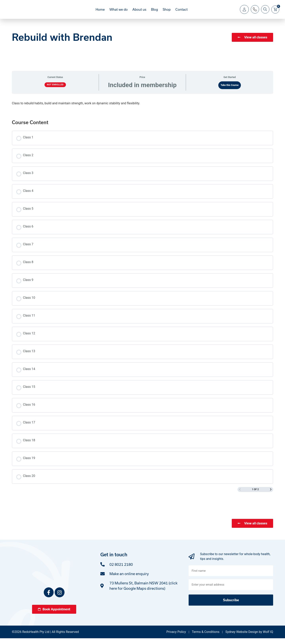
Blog (154, 12)
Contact (181, 12)
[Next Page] (271, 495)
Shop (167, 12)
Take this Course (230, 91)
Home (100, 12)
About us (139, 12)
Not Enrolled (55, 90)
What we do (119, 12)
